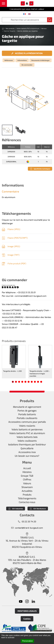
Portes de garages (27, 411)
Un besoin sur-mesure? (27, 456)
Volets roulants (27, 426)
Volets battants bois (27, 437)
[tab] (7, 130)
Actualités (27, 491)
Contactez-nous (27, 502)
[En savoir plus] (14, 628)
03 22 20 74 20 (27, 521)
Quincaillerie (27, 449)
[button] (3, 3)
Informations (22, 60)
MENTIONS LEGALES (27, 611)
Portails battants (27, 414)
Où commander (27, 65)
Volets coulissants (27, 441)
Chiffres (27, 480)
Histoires (27, 472)
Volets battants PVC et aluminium (27, 433)
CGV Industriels (16, 509)
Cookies (27, 619)
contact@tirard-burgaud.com (27, 528)
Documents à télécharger (40, 60)
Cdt (38, 147)
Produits (27, 495)
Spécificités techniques (40, 169)
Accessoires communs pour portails (27, 422)
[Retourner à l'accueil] (27, 4)
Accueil (27, 468)
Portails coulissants (27, 418)
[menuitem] (25, 14)
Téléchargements (27, 499)
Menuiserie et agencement (27, 407)
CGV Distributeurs (38, 509)
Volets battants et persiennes (27, 430)
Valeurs (27, 484)
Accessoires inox (27, 452)
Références (9, 60)
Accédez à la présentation (27, 53)
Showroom (27, 487)
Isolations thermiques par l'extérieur (27, 445)
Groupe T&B (27, 476)
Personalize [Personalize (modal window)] (28, 641)
